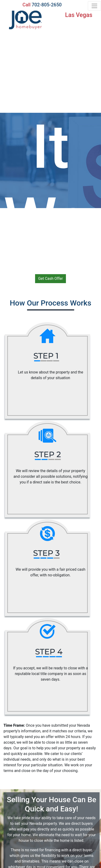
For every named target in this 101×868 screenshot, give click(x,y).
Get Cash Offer (50, 279)
